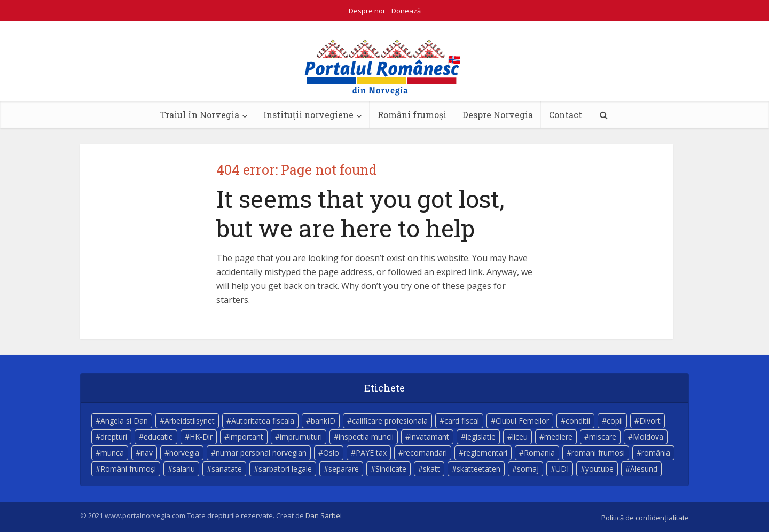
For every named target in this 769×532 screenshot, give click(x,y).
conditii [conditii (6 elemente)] (578, 421)
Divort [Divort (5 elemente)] (650, 421)
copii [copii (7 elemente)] (615, 421)
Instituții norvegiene (308, 115)
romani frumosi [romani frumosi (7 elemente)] (598, 453)
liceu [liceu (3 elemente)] (520, 437)
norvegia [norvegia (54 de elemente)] (184, 453)
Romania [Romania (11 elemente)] (539, 453)
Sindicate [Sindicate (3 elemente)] (391, 469)
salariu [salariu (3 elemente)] (184, 469)
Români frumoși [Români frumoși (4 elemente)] (128, 469)
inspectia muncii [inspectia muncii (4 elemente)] (366, 437)
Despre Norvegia (498, 115)
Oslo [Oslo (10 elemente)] (331, 453)
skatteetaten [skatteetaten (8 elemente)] (478, 469)
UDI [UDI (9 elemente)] (562, 469)
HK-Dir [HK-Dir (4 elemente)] (201, 437)
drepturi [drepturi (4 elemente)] (114, 437)
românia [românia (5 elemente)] (656, 453)
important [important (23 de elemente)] (246, 437)
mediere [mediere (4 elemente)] (558, 437)
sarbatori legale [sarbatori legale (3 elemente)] (285, 469)
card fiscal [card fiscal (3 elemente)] (462, 421)
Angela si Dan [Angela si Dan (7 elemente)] (124, 421)
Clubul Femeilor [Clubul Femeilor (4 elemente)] (522, 421)
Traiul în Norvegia (200, 115)
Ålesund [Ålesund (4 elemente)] (644, 469)
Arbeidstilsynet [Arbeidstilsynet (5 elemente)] (190, 421)
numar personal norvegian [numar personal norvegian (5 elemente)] (261, 453)
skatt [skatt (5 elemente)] (431, 469)
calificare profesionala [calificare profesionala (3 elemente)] (390, 421)
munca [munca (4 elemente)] (112, 453)
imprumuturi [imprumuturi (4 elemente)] (301, 437)
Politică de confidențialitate (645, 518)
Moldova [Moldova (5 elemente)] (648, 437)
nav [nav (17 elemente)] (147, 453)
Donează (406, 11)
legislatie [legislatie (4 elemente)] (481, 437)
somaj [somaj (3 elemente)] (528, 469)
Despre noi (367, 11)
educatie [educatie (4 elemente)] (158, 437)
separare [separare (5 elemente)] (344, 469)
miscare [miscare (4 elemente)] (603, 437)
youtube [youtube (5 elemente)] (599, 469)
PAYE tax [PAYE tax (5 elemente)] (371, 453)
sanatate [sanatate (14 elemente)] (227, 469)
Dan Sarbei (324, 515)
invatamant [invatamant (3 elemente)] (430, 437)
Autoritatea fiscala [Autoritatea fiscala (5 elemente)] (263, 421)
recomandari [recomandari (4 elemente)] (425, 453)
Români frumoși (412, 115)
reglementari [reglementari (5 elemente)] (485, 453)
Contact (566, 115)
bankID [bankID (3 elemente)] (323, 421)
